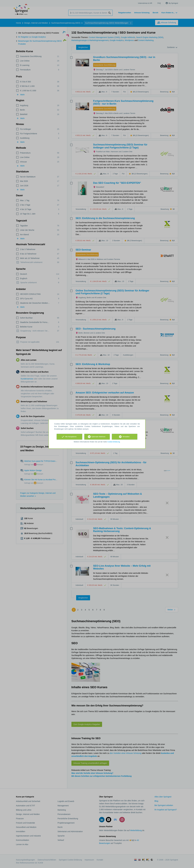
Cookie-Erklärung (114, 442)
